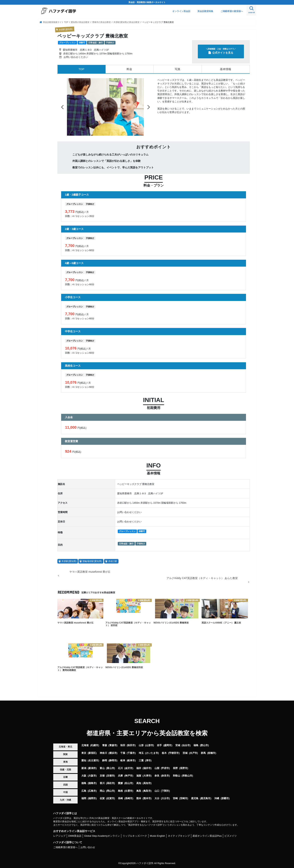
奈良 (157, 775)
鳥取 (139, 791)
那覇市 (225, 798)
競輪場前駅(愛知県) (92, 561)
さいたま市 (152, 753)
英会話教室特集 (205, 11)
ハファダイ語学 (145, 863)
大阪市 (92, 775)
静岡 (105, 760)
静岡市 (113, 760)
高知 (139, 783)
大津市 (147, 775)
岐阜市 (131, 760)
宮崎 (175, 798)
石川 (120, 768)
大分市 (165, 798)
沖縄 (217, 798)
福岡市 (92, 798)
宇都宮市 (174, 753)
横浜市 (113, 753)
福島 (196, 745)
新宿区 (92, 753)
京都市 (111, 775)
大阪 (84, 775)
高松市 (111, 783)
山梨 (157, 768)
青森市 (113, 745)
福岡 (84, 798)
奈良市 (165, 775)
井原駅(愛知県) (69, 561)
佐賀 (102, 798)
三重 (141, 760)
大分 (157, 798)
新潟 (84, 768)
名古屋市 (93, 760)
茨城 (185, 753)
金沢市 (129, 768)
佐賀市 (111, 798)
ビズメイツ (231, 836)
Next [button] (149, 107)
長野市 (184, 768)
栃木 (164, 753)
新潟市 (92, 768)
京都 (102, 775)
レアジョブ (59, 836)
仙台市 (186, 745)
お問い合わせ (88, 847)
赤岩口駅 (113, 561)
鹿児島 (195, 798)
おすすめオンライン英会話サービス (74, 831)
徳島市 (92, 783)
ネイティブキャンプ (179, 836)
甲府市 (165, 768)
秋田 (123, 745)
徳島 (84, 783)
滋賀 (139, 775)
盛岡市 (168, 745)
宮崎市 (184, 798)
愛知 (84, 760)
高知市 (147, 783)
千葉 (123, 753)
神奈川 (103, 753)
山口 (157, 791)
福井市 (147, 768)
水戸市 (193, 753)
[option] (105, 107)
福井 (139, 768)
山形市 (150, 745)
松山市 (129, 783)
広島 (84, 791)
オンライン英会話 (181, 11)
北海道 (85, 745)
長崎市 (129, 798)
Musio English (157, 836)
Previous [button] (62, 107)
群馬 (203, 753)
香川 (102, 783)
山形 (141, 745)
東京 (84, 753)
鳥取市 (147, 791)
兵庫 (120, 775)
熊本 (139, 798)
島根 (120, 791)
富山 (102, 768)
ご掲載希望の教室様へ (232, 11)
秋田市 (131, 745)
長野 (175, 768)
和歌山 (177, 775)
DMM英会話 (75, 836)
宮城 (178, 745)
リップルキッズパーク (135, 836)
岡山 (102, 791)
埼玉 (141, 753)
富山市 (111, 768)
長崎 (120, 798)
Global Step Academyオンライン (102, 836)
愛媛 (120, 783)
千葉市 (131, 753)
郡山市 (204, 745)
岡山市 (111, 791)
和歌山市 (187, 775)
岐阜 (123, 760)
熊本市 (147, 798)
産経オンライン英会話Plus (207, 836)
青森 (105, 745)
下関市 (165, 791)
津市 (148, 760)
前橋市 (212, 753)
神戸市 (129, 775)
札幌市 (95, 745)
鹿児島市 (205, 798)
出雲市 (129, 791)
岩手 (159, 745)
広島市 (92, 791)
